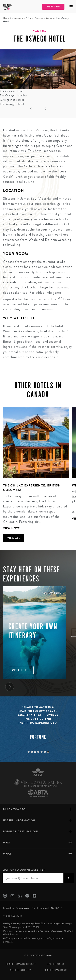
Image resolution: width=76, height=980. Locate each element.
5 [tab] (42, 752)
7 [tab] (48, 752)
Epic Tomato (55, 964)
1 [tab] (29, 752)
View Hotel (12, 528)
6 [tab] (45, 752)
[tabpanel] (34, 469)
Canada (50, 18)
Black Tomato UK (56, 970)
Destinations (18, 18)
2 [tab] (32, 752)
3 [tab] (35, 752)
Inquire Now (53, 7)
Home (6, 18)
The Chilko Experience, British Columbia (32, 488)
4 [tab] (38, 752)
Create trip (21, 670)
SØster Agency (20, 970)
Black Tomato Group (21, 964)
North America (36, 18)
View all (14, 538)
